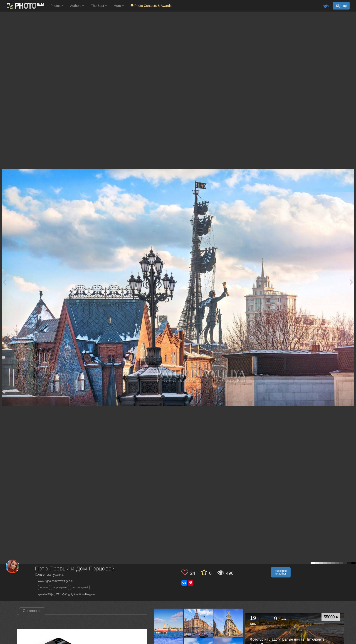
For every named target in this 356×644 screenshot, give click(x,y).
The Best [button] (99, 6)
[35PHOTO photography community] (25, 6)
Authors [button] (77, 6)
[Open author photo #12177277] (228, 623)
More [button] (119, 6)
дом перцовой (80, 587)
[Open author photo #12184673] (169, 623)
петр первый (60, 587)
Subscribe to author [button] (281, 572)
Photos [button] (57, 6)
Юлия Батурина (49, 575)
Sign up (341, 6)
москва (44, 587)
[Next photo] (351, 282)
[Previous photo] (4, 282)
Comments (32, 611)
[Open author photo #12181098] (198, 623)
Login (325, 6)
